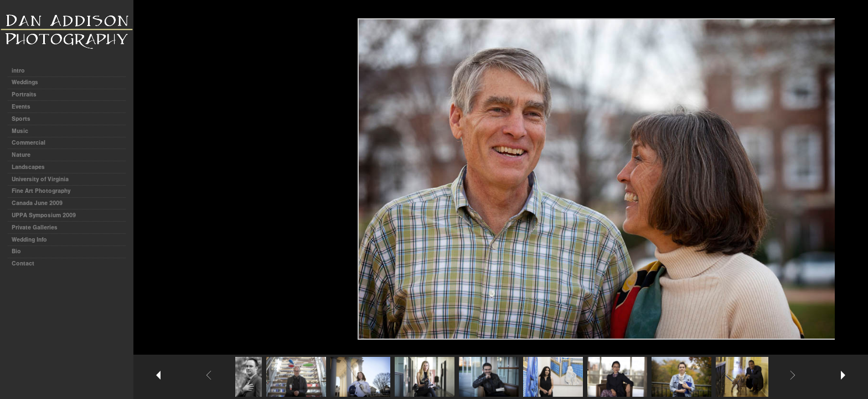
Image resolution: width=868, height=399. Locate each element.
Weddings (25, 82)
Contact (23, 264)
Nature (21, 155)
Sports (21, 119)
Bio (16, 251)
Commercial (29, 143)
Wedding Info (29, 240)
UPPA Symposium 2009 (44, 215)
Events (21, 107)
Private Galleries (35, 227)
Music (20, 131)
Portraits (24, 94)
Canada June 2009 (37, 203)
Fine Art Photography (41, 191)
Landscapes (28, 167)
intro (18, 71)
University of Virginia (40, 179)
